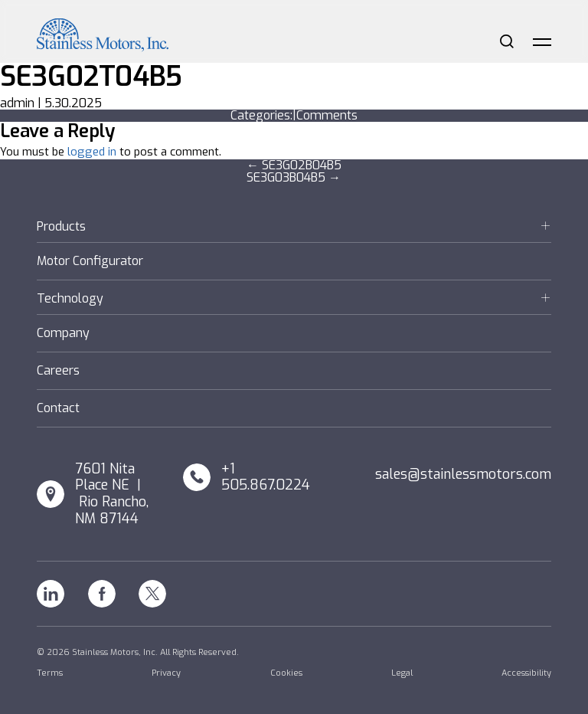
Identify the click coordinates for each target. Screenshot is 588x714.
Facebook (102, 594)
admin (17, 103)
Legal (402, 673)
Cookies (286, 673)
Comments (327, 115)
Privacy (166, 673)
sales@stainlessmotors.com (463, 474)
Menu (542, 41)
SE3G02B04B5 (294, 165)
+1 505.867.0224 (266, 478)
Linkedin (51, 594)
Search (507, 41)
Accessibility (526, 673)
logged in (92, 152)
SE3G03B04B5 (294, 177)
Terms (50, 673)
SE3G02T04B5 (91, 77)
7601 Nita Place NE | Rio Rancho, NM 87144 (112, 494)
